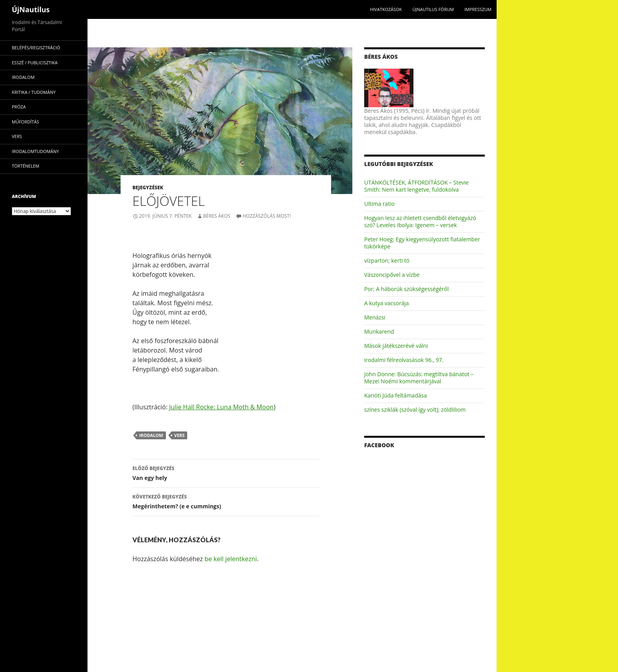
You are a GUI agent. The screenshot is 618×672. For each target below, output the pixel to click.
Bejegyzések (148, 188)
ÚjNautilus (31, 9)
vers (180, 435)
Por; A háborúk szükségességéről (407, 289)
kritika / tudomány (34, 92)
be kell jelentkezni (231, 559)
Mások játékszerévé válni (396, 346)
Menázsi (375, 317)
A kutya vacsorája (386, 303)
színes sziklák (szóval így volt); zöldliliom (415, 410)
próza (19, 107)
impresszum (478, 9)
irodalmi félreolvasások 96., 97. (404, 360)
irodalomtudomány (35, 151)
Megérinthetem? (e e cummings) (226, 501)
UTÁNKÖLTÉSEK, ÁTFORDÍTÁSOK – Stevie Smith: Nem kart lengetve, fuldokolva (416, 186)
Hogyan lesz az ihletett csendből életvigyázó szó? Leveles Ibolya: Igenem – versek (420, 221)
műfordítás (25, 122)
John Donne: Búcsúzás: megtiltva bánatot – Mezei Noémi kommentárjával (419, 378)
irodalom (151, 435)
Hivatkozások (386, 9)
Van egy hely (226, 473)
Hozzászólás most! (267, 216)
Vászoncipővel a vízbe (392, 275)
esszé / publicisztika (35, 63)
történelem (26, 166)
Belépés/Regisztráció (36, 48)
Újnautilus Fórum (433, 9)
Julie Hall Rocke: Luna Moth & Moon (221, 407)
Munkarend (379, 331)
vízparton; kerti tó (387, 260)
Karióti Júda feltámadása (396, 395)
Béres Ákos (217, 216)
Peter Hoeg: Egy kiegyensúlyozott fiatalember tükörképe (422, 243)
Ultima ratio (379, 204)
